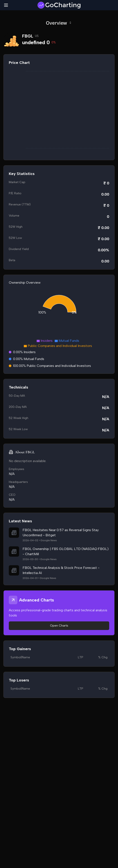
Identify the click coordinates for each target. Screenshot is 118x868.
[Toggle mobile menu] (6, 5)
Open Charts (59, 626)
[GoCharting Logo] (59, 5)
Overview (59, 23)
